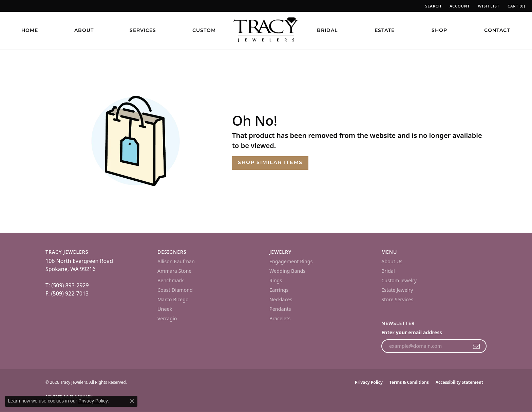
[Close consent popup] (132, 401)
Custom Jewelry (399, 280)
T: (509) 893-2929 (67, 285)
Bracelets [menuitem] (280, 318)
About (84, 31)
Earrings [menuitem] (279, 290)
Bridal (327, 31)
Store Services (397, 299)
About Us (392, 261)
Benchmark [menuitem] (170, 280)
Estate (385, 31)
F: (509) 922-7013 (67, 293)
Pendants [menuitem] (280, 309)
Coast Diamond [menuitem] (175, 290)
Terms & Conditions (409, 382)
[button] (433, 6)
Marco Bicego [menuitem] (173, 299)
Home (30, 31)
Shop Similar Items (270, 163)
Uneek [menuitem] (165, 309)
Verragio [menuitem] (167, 318)
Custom (204, 31)
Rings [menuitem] (276, 280)
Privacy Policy (369, 382)
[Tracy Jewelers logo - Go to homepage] (266, 31)
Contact (497, 31)
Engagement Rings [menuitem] (291, 261)
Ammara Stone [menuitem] (174, 271)
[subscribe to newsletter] (477, 346)
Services (143, 31)
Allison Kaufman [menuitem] (176, 261)
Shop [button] (439, 31)
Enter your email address (412, 332)
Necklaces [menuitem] (281, 299)
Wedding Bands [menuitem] (287, 271)
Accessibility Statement (459, 382)
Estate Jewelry (397, 290)
